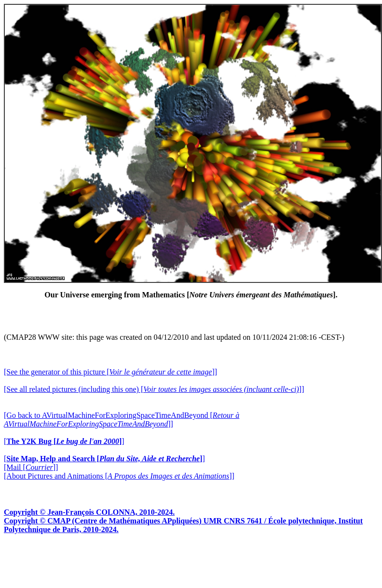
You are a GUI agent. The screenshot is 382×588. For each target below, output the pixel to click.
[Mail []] (31, 467)
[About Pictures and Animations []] (119, 476)
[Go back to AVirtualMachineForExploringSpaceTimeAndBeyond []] (122, 420)
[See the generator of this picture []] (110, 372)
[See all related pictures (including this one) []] (154, 389)
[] (64, 441)
